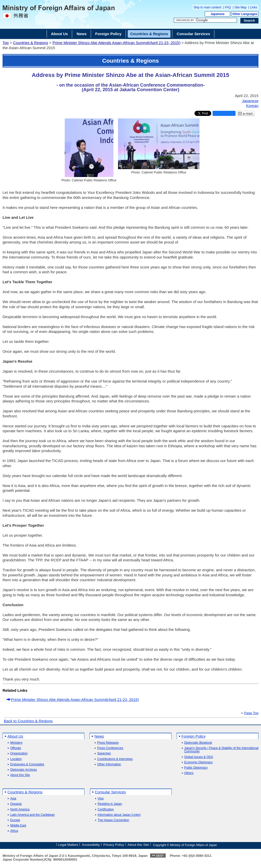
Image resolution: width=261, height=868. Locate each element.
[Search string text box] (205, 20)
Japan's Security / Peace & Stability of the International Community (221, 750)
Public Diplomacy (196, 768)
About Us (15, 736)
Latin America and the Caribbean (32, 815)
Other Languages (245, 14)
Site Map (240, 7)
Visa (101, 799)
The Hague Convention (113, 820)
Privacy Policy (114, 845)
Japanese (218, 14)
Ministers (16, 743)
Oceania (16, 804)
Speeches (104, 754)
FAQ (228, 7)
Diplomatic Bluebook (198, 743)
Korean (252, 106)
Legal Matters (68, 845)
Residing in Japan (110, 804)
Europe (15, 820)
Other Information (109, 764)
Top (6, 43)
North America (20, 810)
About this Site (20, 775)
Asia (13, 799)
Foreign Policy (194, 736)
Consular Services (110, 792)
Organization (19, 754)
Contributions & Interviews (115, 759)
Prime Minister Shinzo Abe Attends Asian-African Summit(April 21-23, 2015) (116, 43)
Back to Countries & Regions (28, 721)
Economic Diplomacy (199, 762)
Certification (106, 810)
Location (16, 759)
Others (189, 773)
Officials (16, 748)
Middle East (18, 826)
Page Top (251, 713)
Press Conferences (110, 748)
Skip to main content (208, 7)
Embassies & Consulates (27, 764)
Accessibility (91, 845)
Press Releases (108, 743)
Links (254, 7)
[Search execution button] (250, 21)
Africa (14, 831)
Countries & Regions (31, 43)
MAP (160, 856)
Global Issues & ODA (199, 757)
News (99, 736)
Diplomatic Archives (24, 770)
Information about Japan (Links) (119, 815)
